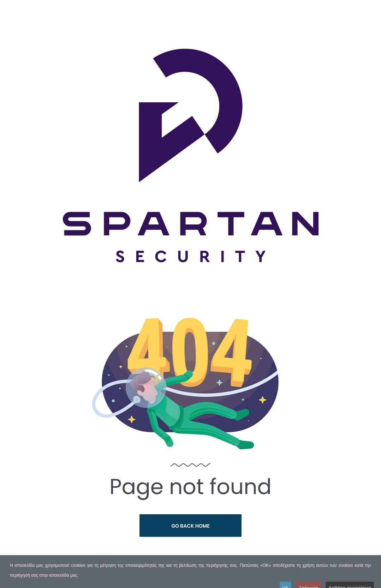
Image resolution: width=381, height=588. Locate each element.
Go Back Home (190, 526)
